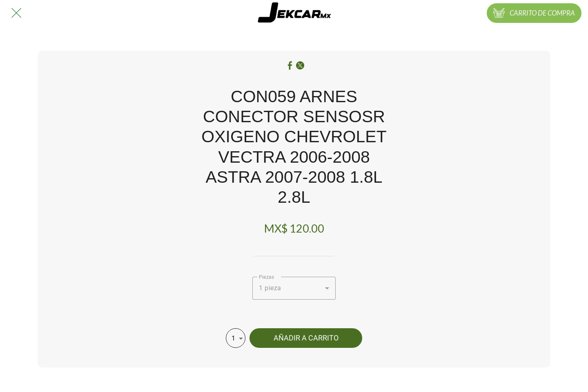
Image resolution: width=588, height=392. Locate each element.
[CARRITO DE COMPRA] (534, 13)
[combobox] (294, 288)
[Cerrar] (16, 13)
